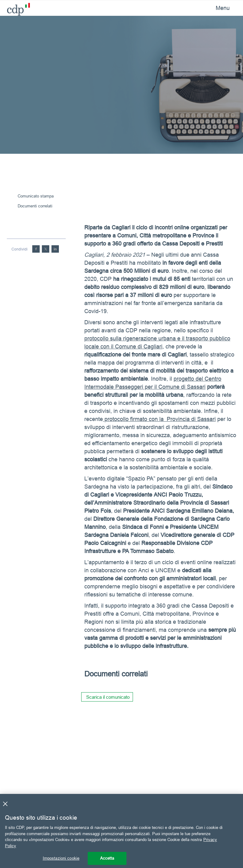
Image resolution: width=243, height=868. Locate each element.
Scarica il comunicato (108, 697)
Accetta (107, 858)
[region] (122, 831)
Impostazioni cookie (61, 858)
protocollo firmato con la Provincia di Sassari (159, 419)
